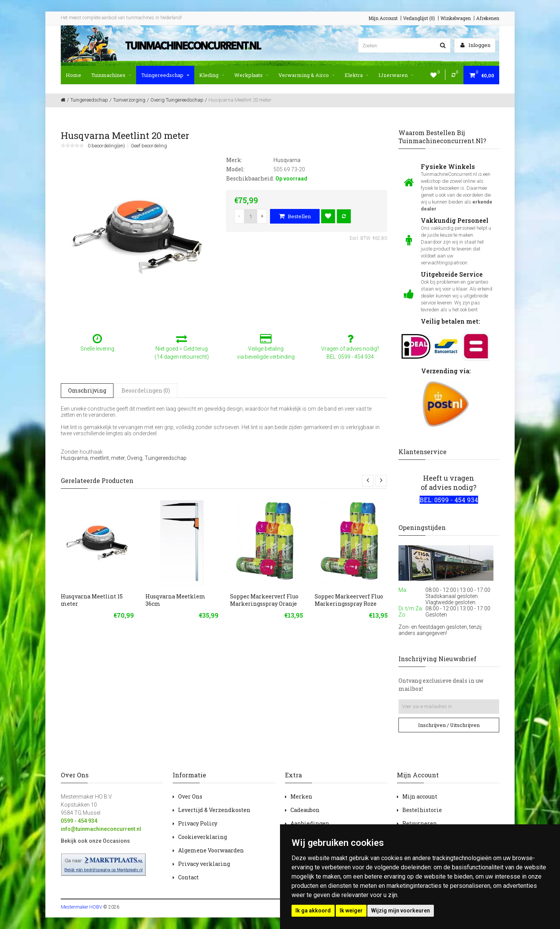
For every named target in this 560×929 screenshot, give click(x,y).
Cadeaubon (305, 810)
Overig (135, 458)
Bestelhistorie (422, 810)
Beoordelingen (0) (146, 390)
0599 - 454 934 (79, 821)
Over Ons (190, 796)
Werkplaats (251, 75)
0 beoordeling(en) (106, 146)
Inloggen (475, 45)
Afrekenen (488, 18)
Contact (188, 877)
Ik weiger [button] (351, 911)
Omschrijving (87, 390)
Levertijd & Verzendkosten (214, 810)
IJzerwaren (396, 75)
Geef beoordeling (149, 146)
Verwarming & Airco (307, 75)
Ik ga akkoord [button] (313, 911)
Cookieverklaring (202, 837)
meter (118, 458)
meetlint (99, 458)
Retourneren (420, 823)
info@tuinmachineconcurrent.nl (101, 829)
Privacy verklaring (204, 864)
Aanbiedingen (310, 823)
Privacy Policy (198, 823)
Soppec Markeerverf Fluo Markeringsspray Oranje (264, 600)
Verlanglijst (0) (419, 18)
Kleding (212, 75)
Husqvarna (74, 458)
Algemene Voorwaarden (211, 850)
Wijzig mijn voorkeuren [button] (401, 911)
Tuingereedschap (165, 75)
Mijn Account (383, 18)
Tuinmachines (111, 75)
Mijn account (420, 796)
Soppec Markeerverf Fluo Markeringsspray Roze (349, 600)
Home (73, 75)
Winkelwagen (456, 18)
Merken (301, 796)
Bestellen (295, 216)
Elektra (357, 75)
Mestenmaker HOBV (81, 907)
